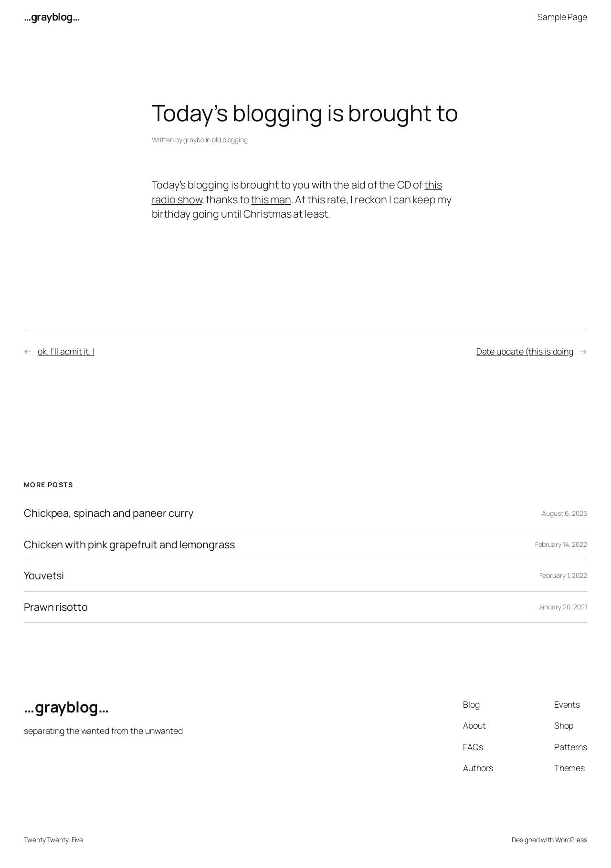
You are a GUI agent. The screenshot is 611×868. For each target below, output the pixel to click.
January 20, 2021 (563, 607)
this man (271, 199)
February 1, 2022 (563, 575)
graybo (194, 140)
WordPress (571, 840)
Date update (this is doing (525, 351)
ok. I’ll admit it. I (66, 351)
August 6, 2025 (564, 513)
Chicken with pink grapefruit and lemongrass (129, 544)
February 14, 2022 (561, 544)
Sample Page (562, 17)
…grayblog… (52, 17)
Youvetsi (44, 575)
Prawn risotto (56, 607)
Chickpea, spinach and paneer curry (109, 513)
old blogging (230, 140)
